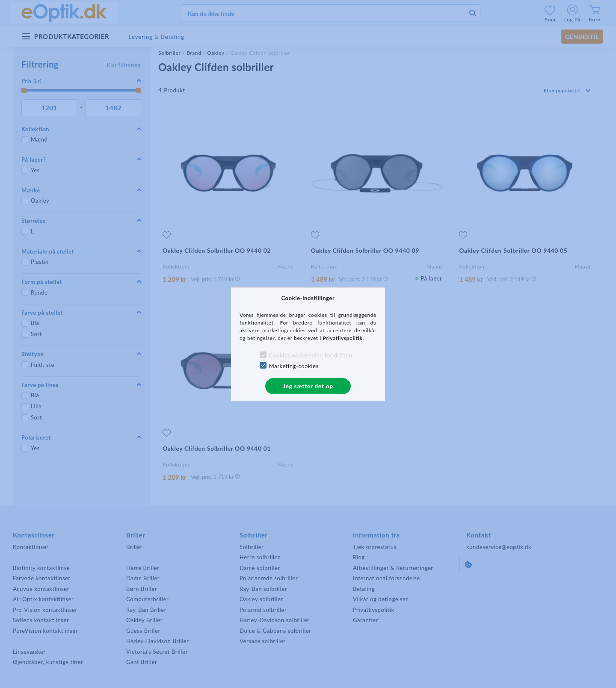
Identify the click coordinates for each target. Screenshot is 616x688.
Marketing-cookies (294, 366)
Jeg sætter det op (308, 386)
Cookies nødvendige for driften (311, 355)
